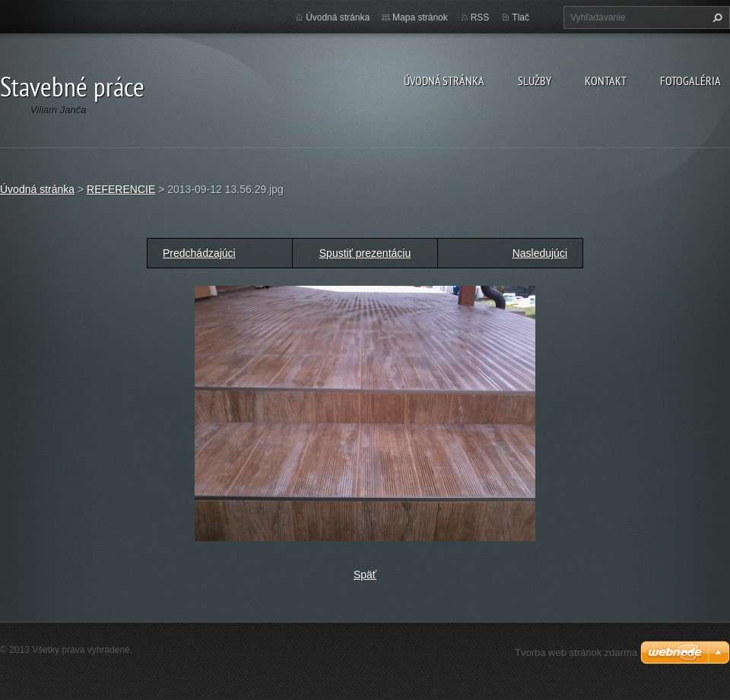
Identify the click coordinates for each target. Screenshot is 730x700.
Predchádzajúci (199, 253)
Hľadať (716, 17)
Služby (535, 81)
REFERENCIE (121, 189)
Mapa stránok (420, 17)
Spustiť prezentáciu (365, 253)
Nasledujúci (540, 253)
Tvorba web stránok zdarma (576, 652)
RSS (480, 17)
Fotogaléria (690, 81)
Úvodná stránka (444, 81)
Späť (365, 575)
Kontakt (606, 81)
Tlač (521, 17)
